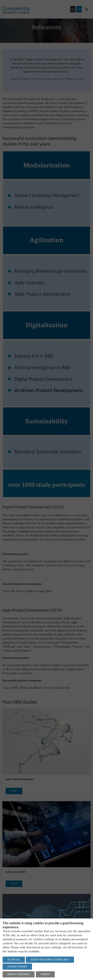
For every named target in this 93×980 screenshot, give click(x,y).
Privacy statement (19, 974)
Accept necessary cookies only (50, 960)
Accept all (14, 960)
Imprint (45, 974)
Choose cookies (17, 967)
